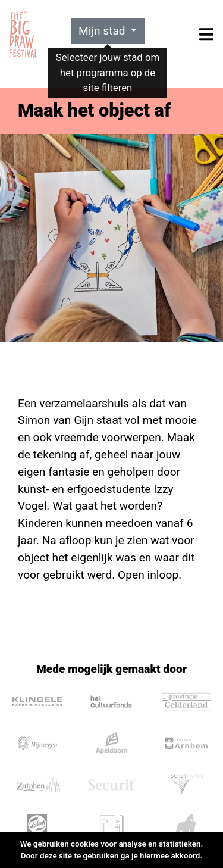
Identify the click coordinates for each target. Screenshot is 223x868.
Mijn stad (103, 31)
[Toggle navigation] (206, 34)
